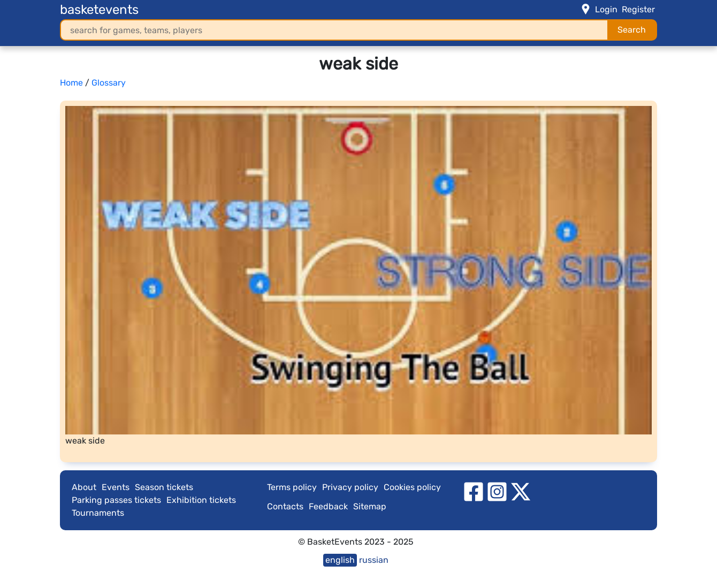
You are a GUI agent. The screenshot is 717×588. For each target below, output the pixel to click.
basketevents (99, 10)
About (84, 487)
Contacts (285, 506)
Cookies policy (412, 487)
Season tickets (164, 487)
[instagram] (497, 491)
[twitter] (521, 491)
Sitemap (370, 506)
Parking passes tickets (116, 500)
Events (116, 487)
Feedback (328, 506)
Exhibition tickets (201, 500)
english (340, 560)
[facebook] (474, 491)
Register (638, 9)
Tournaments (98, 513)
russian (374, 560)
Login (606, 9)
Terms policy (292, 487)
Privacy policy (350, 487)
